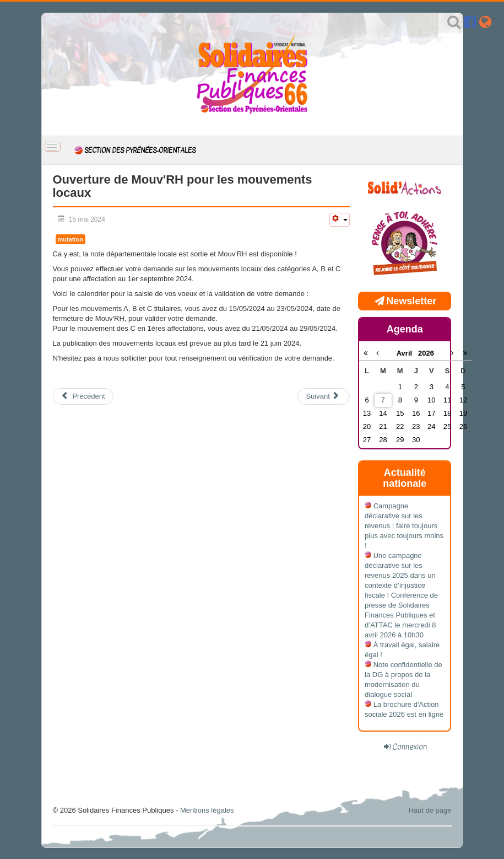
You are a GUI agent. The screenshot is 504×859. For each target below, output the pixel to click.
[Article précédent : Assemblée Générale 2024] (83, 396)
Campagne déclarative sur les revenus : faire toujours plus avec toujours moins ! (404, 526)
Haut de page (430, 810)
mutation (71, 239)
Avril (407, 353)
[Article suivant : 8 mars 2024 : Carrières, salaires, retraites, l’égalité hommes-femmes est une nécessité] (323, 396)
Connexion (410, 747)
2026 (426, 353)
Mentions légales (207, 810)
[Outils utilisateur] (339, 220)
